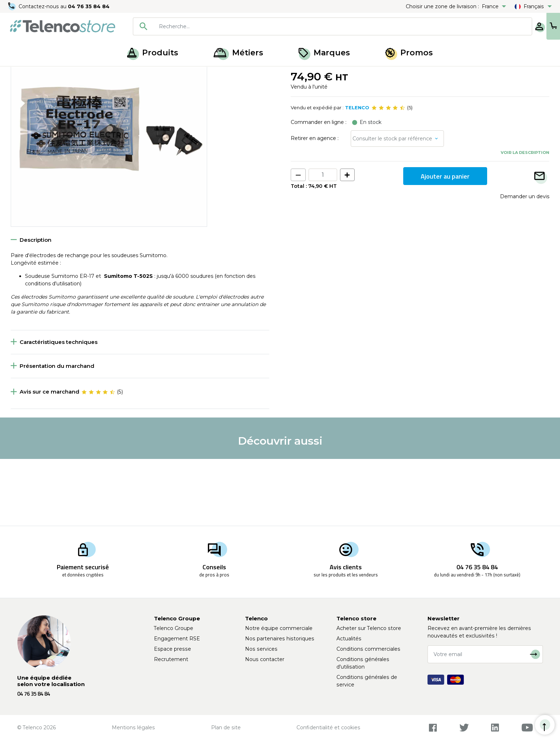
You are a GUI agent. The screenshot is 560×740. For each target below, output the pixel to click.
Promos (409, 53)
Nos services (261, 649)
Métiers (238, 53)
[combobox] (309, 26)
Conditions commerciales (368, 649)
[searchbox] (320, 26)
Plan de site (226, 727)
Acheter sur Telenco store (369, 628)
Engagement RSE (177, 639)
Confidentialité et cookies (328, 727)
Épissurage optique (58, 74)
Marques (324, 53)
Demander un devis (525, 263)
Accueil (19, 74)
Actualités (349, 639)
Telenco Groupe (174, 628)
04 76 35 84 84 (89, 6)
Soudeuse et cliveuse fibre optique (130, 74)
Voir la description (525, 219)
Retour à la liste (33, 90)
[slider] (388, 174)
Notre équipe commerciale (279, 628)
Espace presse (172, 649)
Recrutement (171, 659)
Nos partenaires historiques (280, 639)
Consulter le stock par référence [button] (392, 205)
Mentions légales (133, 727)
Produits (153, 53)
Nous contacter (265, 659)
